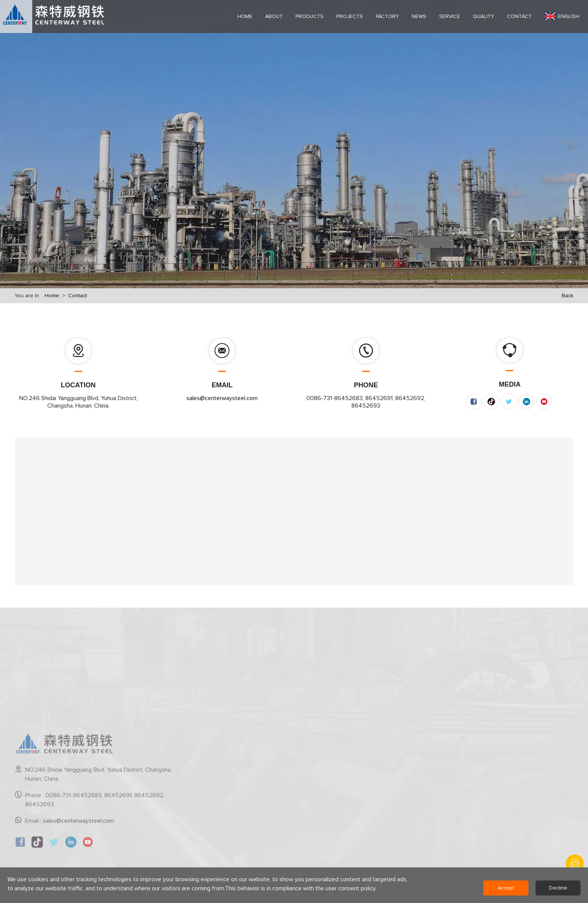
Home (52, 296)
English (562, 16)
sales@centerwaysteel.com (222, 398)
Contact (78, 296)
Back (568, 296)
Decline (558, 888)
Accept (506, 888)
